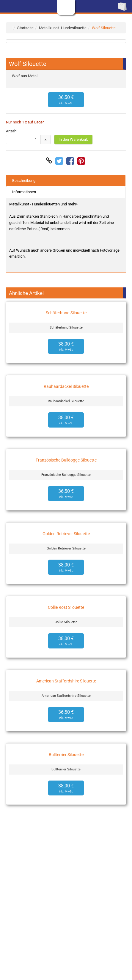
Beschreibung (24, 181)
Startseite (25, 28)
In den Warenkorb (73, 139)
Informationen (24, 192)
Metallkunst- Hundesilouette (63, 28)
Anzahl (12, 131)
